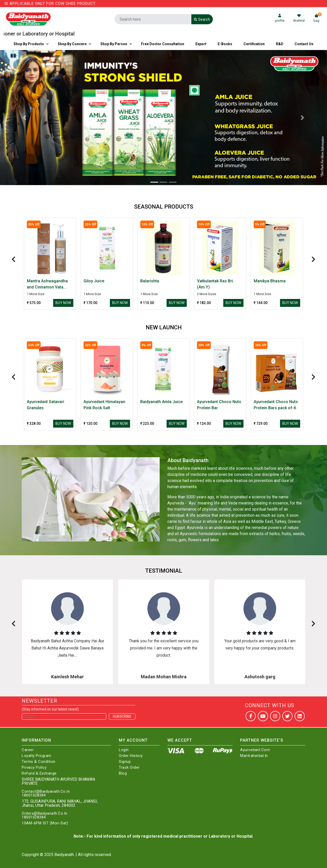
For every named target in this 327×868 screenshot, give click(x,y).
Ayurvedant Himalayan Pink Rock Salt (104, 405)
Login (124, 750)
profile (280, 18)
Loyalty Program (37, 756)
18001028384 (34, 795)
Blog (123, 773)
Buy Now (63, 303)
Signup (125, 762)
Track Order (129, 768)
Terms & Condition (39, 762)
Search (202, 19)
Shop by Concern (72, 44)
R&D (280, 44)
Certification (254, 44)
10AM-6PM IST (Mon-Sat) (45, 823)
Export (201, 44)
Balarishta (150, 281)
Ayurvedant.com (255, 750)
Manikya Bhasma (270, 281)
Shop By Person (114, 44)
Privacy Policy (34, 768)
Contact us (304, 44)
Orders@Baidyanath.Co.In (45, 813)
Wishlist (299, 18)
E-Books (225, 44)
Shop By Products (29, 44)
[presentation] (14, 259)
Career (28, 750)
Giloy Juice (94, 281)
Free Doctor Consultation (163, 44)
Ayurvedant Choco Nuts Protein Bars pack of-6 (276, 405)
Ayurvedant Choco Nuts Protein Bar (219, 405)
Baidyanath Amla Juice (161, 402)
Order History (131, 756)
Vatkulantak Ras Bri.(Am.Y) (215, 284)
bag (318, 18)
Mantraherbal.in (254, 756)
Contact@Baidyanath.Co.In (46, 792)
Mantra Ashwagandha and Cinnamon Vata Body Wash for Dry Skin (49, 284)
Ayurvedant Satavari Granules (45, 405)
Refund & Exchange (39, 773)
